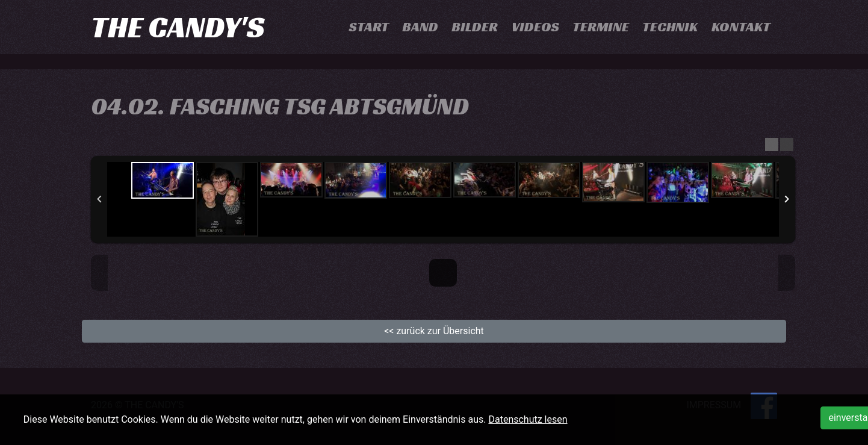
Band (420, 27)
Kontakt (741, 27)
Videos (535, 27)
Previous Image (99, 273)
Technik (670, 27)
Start (369, 27)
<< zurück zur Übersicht (434, 331)
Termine (601, 27)
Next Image (787, 273)
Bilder (475, 27)
